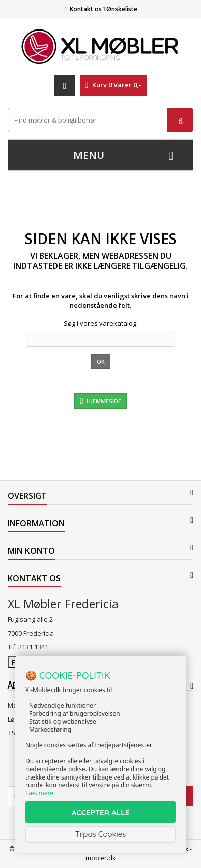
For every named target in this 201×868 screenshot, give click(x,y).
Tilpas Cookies (101, 834)
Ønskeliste (120, 9)
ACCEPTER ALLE (101, 812)
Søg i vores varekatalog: (101, 323)
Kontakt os (86, 9)
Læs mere (39, 793)
